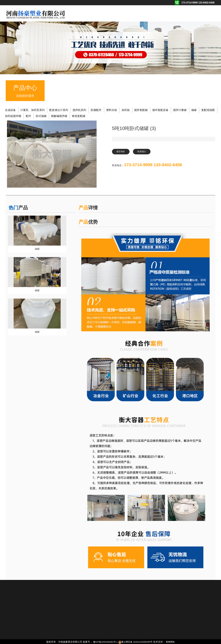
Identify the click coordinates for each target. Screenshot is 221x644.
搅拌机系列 (79, 110)
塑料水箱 (112, 110)
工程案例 (134, 13)
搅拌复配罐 (141, 110)
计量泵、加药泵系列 (32, 110)
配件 (28, 116)
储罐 (194, 110)
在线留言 (189, 13)
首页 (80, 13)
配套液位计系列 (59, 110)
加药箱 (126, 110)
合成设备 (10, 110)
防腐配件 (96, 110)
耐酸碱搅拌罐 (59, 116)
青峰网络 (173, 641)
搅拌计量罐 (180, 110)
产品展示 (116, 13)
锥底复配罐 (79, 116)
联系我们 (206, 13)
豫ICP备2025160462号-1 (104, 641)
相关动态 (171, 13)
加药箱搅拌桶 (13, 116)
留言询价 (122, 152)
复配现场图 (208, 110)
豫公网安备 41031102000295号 (136, 641)
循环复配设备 (160, 110)
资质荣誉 (152, 13)
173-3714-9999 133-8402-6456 (153, 166)
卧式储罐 (41, 116)
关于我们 (98, 13)
